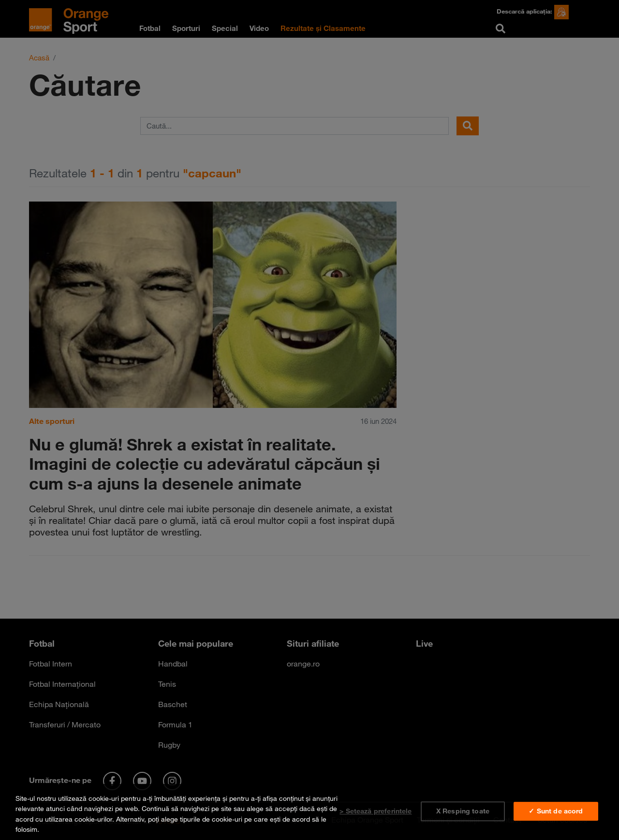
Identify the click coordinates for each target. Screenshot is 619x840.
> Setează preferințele (376, 811)
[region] (309, 812)
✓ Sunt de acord (556, 811)
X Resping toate (463, 811)
